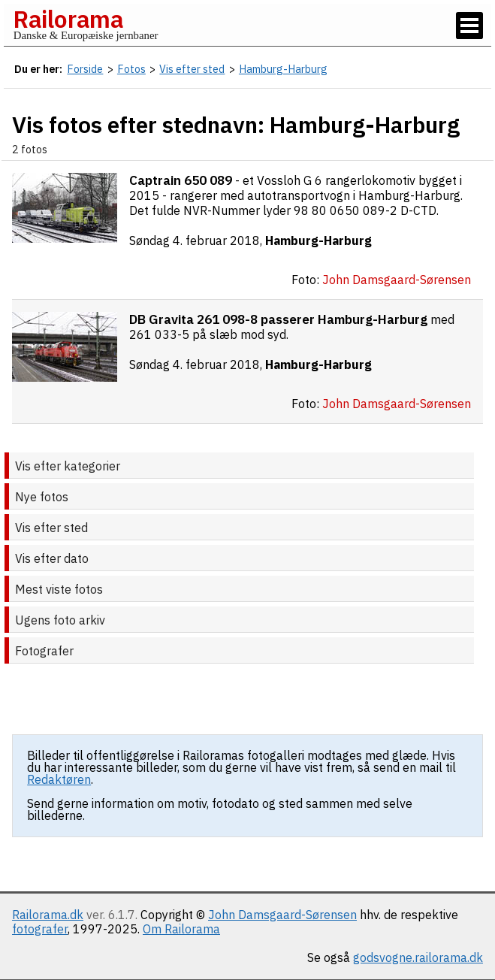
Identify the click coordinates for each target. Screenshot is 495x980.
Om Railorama (181, 929)
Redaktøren (59, 779)
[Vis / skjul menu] (469, 26)
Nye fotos (42, 497)
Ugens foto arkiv (60, 620)
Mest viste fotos (59, 589)
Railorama (68, 19)
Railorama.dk (48, 915)
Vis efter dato (52, 558)
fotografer (40, 929)
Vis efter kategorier (68, 466)
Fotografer (44, 651)
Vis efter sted (51, 528)
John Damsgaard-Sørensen (282, 915)
